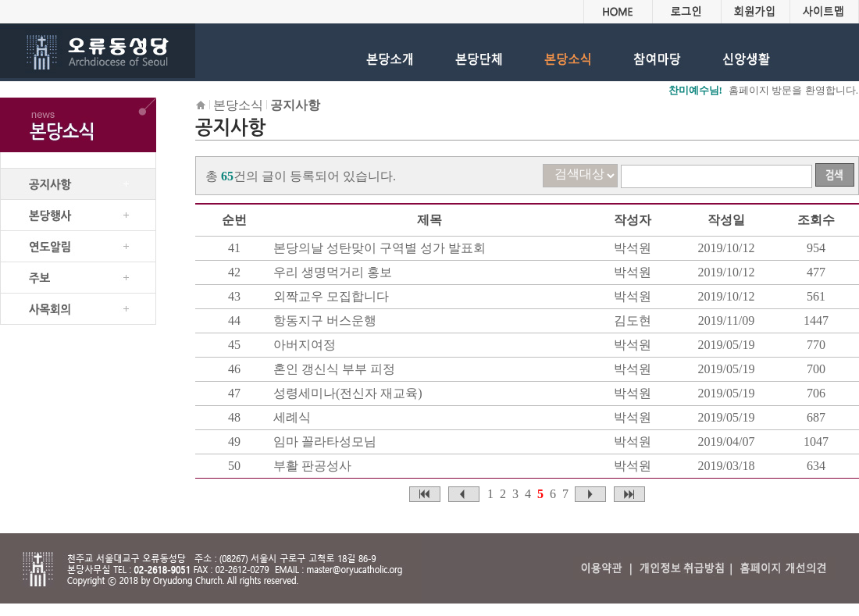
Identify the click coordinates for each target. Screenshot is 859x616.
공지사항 (295, 105)
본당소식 (238, 105)
